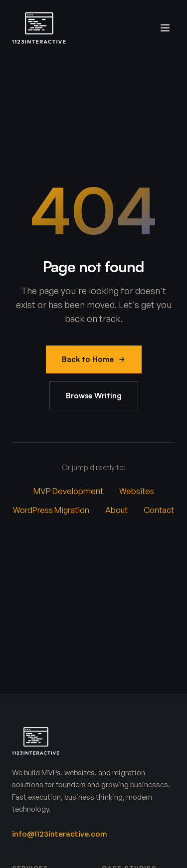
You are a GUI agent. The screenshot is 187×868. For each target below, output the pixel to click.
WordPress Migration (51, 510)
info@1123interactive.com (60, 834)
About (116, 510)
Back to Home (94, 359)
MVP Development (68, 491)
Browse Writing (94, 396)
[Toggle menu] (165, 28)
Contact (159, 510)
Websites (137, 491)
